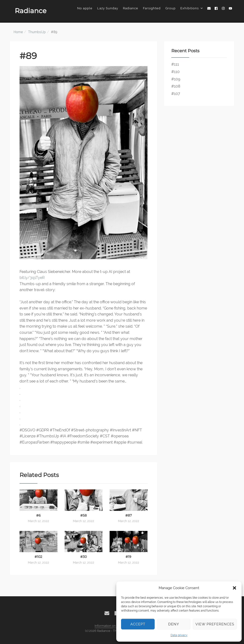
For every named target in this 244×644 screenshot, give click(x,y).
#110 (175, 72)
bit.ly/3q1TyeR (32, 278)
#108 (176, 86)
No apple (85, 8)
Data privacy (179, 635)
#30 (84, 557)
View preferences (215, 624)
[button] (234, 588)
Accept (138, 624)
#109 (176, 79)
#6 (38, 515)
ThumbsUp (37, 32)
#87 (129, 515)
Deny (174, 624)
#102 (38, 557)
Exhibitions (191, 8)
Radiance (31, 11)
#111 (175, 64)
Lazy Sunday (108, 8)
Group (170, 8)
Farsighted (152, 8)
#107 (176, 94)
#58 (84, 515)
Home (18, 32)
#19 (128, 557)
